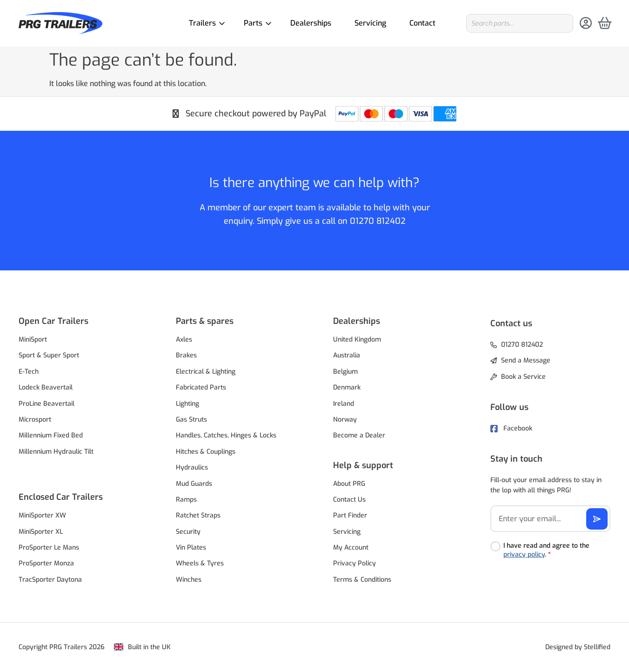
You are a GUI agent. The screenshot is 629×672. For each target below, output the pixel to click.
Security (188, 532)
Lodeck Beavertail (46, 387)
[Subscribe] (597, 519)
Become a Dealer (359, 435)
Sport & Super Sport (49, 355)
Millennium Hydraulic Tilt (56, 452)
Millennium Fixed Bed (51, 435)
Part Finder (350, 515)
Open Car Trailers (54, 321)
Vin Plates (191, 548)
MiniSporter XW (42, 515)
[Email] (550, 519)
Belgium (345, 372)
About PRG (349, 484)
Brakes (186, 355)
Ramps (186, 500)
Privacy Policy (355, 563)
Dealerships (311, 23)
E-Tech (29, 372)
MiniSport (33, 339)
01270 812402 (378, 221)
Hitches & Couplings (206, 452)
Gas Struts (191, 420)
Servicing (370, 23)
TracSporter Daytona (50, 580)
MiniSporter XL (41, 532)
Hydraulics (192, 467)
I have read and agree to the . (546, 550)
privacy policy (524, 554)
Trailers (205, 23)
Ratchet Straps (198, 515)
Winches (189, 580)
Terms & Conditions (362, 580)
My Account (351, 548)
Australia (347, 355)
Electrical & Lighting (206, 372)
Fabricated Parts (201, 387)
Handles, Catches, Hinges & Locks (226, 435)
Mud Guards (194, 484)
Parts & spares (205, 321)
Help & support (363, 465)
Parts (255, 23)
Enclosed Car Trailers (61, 497)
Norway (345, 420)
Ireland (344, 404)
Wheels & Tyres (200, 563)
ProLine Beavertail (47, 404)
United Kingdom (357, 339)
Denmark (347, 387)
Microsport (35, 420)
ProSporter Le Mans (49, 548)
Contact (422, 23)
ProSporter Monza (46, 563)
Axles (184, 339)
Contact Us (349, 500)
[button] (79, 321)
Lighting (187, 404)
